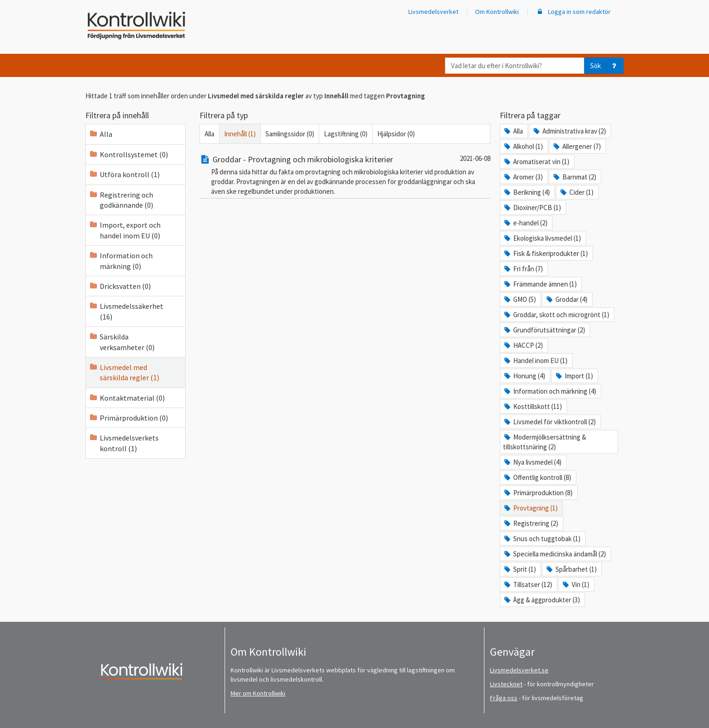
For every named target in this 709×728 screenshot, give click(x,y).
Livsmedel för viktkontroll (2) (549, 422)
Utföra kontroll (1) (124, 174)
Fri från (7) (523, 269)
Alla (100, 134)
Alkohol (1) (523, 146)
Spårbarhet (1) (571, 569)
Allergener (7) (577, 146)
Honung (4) (524, 376)
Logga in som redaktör (573, 12)
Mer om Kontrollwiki (258, 693)
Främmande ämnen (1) (540, 284)
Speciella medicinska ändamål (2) (554, 554)
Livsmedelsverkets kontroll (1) (124, 443)
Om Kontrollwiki (497, 12)
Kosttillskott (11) (532, 406)
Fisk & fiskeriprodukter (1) (545, 253)
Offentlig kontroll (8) (537, 477)
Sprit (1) (519, 569)
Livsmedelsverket (433, 12)
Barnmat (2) (574, 177)
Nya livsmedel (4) (532, 462)
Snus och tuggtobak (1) (542, 539)
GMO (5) (519, 299)
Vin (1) (575, 584)
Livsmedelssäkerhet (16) (126, 311)
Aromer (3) (523, 177)
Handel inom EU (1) (535, 361)
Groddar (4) (566, 299)
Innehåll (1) (240, 134)
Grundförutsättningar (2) (544, 330)
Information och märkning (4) (550, 391)
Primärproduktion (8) (538, 493)
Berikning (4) (526, 192)
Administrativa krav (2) (569, 131)
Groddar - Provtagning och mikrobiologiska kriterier (296, 159)
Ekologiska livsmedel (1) (542, 238)
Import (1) (574, 376)
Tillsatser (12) (528, 584)
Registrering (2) (531, 523)
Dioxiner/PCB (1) (532, 208)
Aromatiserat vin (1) (536, 162)
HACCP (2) (523, 345)
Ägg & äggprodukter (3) (541, 600)
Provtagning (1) (530, 508)
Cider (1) (576, 192)
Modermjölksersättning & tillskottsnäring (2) (545, 442)
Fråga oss (504, 698)
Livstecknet (506, 684)
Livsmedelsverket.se (519, 670)
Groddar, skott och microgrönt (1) (556, 315)
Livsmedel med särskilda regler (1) (124, 372)
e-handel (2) (525, 223)
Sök (596, 66)
